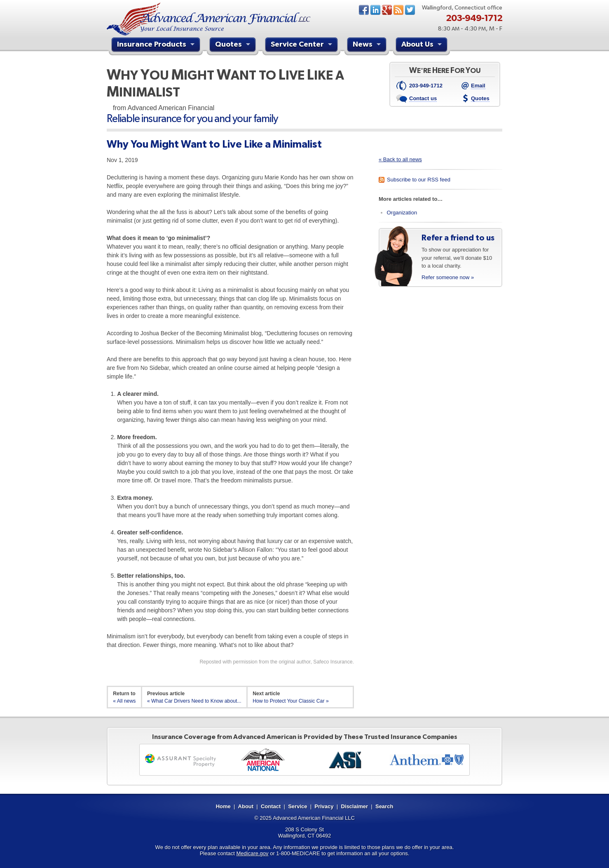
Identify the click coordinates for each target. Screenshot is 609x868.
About (246, 806)
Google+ (387, 10)
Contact (271, 806)
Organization (402, 213)
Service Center (302, 45)
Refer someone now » (448, 277)
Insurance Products (157, 45)
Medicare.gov (253, 853)
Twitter (410, 10)
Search (384, 806)
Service (297, 806)
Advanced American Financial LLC (314, 818)
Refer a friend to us (458, 238)
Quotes (234, 45)
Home (223, 806)
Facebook (364, 10)
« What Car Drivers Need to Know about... (194, 701)
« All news (124, 701)
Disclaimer (354, 806)
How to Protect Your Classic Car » (291, 701)
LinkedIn (375, 10)
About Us (423, 45)
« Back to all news (400, 159)
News (398, 10)
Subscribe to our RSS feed (419, 180)
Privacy (324, 806)
